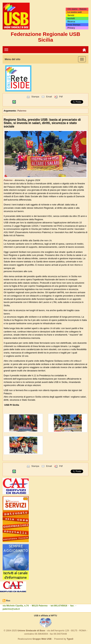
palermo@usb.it (11, 609)
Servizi (71, 15)
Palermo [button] (22, 111)
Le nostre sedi (75, 12)
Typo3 (70, 639)
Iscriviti (71, 18)
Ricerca (71, 22)
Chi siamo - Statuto (77, 9)
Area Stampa (74, 25)
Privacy (71, 28)
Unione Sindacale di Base (31, 630)
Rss (8, 601)
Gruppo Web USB (42, 639)
